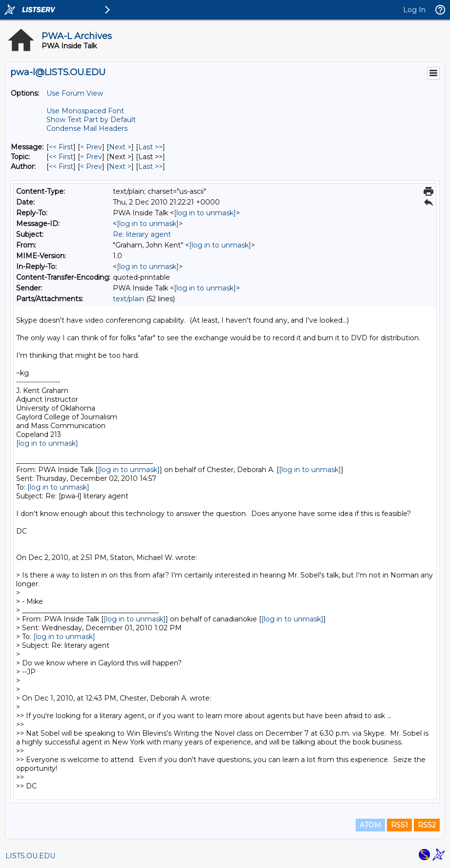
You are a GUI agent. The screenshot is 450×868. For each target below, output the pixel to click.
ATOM (370, 825)
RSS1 (399, 825)
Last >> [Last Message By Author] (150, 166)
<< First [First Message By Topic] (61, 157)
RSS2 (427, 825)
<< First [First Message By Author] (61, 166)
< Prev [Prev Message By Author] (91, 166)
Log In (414, 10)
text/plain (129, 299)
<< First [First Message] (61, 147)
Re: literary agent (142, 234)
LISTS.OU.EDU (30, 856)
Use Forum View (75, 93)
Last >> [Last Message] (150, 147)
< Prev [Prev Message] (91, 147)
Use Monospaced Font (85, 111)
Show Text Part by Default (91, 120)
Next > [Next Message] (120, 147)
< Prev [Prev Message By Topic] (91, 157)
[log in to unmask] (205, 213)
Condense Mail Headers (87, 128)
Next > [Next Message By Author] (120, 166)
